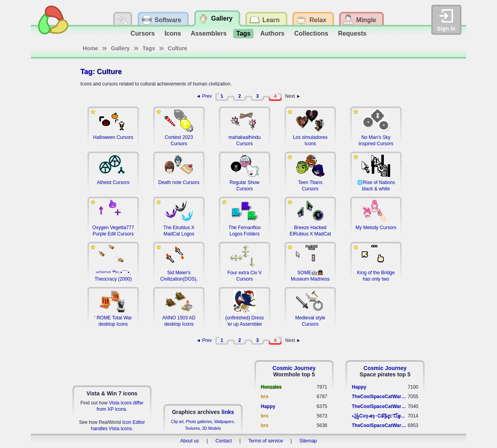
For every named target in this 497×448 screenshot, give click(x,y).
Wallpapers (224, 422)
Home (90, 48)
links (228, 412)
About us (189, 441)
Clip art (177, 422)
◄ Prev (204, 96)
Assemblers (209, 33)
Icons (173, 33)
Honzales (271, 387)
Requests (352, 33)
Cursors (143, 33)
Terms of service (266, 441)
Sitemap (308, 441)
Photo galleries (199, 422)
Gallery (120, 48)
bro (265, 397)
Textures (192, 428)
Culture (177, 48)
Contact (223, 441)
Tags (243, 33)
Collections (311, 33)
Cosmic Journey (294, 368)
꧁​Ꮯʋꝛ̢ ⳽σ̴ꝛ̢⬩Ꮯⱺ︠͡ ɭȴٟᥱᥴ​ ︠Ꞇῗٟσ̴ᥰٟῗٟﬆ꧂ (380, 416)
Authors (272, 33)
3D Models (212, 428)
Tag (86, 72)
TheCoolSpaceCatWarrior (380, 397)
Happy (268, 406)
